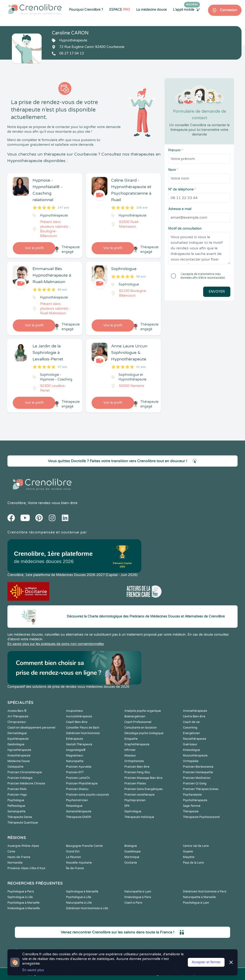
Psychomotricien (77, 800)
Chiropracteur (17, 722)
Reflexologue (16, 806)
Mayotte (189, 857)
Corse (11, 851)
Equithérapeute (18, 739)
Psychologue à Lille (79, 897)
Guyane (188, 851)
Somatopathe (17, 811)
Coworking (190, 728)
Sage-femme (192, 806)
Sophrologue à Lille (20, 897)
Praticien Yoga (17, 795)
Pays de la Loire (193, 863)
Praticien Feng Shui (137, 772)
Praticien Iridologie (20, 778)
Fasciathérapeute (195, 739)
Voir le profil (34, 248)
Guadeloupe (132, 851)
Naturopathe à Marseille (199, 897)
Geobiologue (16, 744)
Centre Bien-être (194, 716)
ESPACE (120, 10)
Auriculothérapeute (79, 716)
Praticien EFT (75, 772)
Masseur (130, 756)
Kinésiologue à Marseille (24, 908)
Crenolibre (17, 503)
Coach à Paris (133, 903)
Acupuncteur (75, 711)
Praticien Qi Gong (195, 783)
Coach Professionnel (138, 722)
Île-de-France (75, 868)
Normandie (15, 863)
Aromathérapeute (195, 711)
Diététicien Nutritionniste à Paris (205, 892)
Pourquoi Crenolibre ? (86, 10)
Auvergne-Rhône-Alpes (23, 846)
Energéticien (191, 733)
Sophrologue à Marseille (82, 892)
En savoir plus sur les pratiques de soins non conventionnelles (56, 644)
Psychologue (16, 800)
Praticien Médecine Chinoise (26, 783)
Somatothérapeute (79, 811)
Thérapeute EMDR (79, 817)
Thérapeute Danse (20, 817)
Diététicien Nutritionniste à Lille (87, 908)
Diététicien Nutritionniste (83, 733)
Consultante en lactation (141, 728)
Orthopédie (191, 761)
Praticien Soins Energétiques (144, 789)
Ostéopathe (15, 767)
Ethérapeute (74, 739)
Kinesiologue (191, 750)
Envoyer (217, 292)
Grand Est (73, 851)
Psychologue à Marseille (23, 903)
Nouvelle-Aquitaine (79, 863)
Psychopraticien (135, 800)
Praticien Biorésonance (198, 767)
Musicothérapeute (195, 756)
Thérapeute (191, 811)
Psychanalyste (192, 795)
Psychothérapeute (195, 800)
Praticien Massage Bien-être (143, 778)
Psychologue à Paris (21, 892)
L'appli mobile (186, 10)
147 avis (63, 208)
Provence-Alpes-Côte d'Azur (26, 868)
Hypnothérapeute (19, 750)
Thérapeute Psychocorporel (201, 817)
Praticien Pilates (135, 783)
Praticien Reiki (17, 789)
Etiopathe (131, 739)
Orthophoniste (134, 761)
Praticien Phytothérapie (82, 783)
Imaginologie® (76, 750)
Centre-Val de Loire (196, 846)
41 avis (141, 367)
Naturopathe (75, 761)
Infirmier (130, 750)
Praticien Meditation (197, 778)
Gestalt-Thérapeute (79, 744)
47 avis (62, 367)
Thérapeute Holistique (139, 817)
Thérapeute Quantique (23, 823)
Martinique (132, 857)
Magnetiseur (75, 756)
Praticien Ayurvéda (79, 767)
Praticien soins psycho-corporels (88, 795)
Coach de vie (191, 722)
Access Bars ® (17, 711)
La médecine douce (151, 10)
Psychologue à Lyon (196, 903)
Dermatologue (17, 733)
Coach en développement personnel (31, 728)
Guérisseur (190, 744)
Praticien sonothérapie (139, 795)
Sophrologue (133, 811)
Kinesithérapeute (19, 756)
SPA (127, 806)
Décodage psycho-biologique (144, 733)
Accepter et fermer (206, 962)
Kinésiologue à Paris (138, 897)
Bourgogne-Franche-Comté (84, 846)
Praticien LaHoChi (78, 778)
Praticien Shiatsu (77, 789)
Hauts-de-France (19, 857)
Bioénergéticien (135, 716)
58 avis (141, 277)
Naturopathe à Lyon (138, 892)
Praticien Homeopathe (198, 772)
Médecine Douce (19, 761)
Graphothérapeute (137, 744)
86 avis (62, 290)
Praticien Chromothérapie (25, 772)
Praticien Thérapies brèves (201, 789)
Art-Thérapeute (18, 716)
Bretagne (131, 846)
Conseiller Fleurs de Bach (83, 728)
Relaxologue (74, 806)
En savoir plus (33, 970)
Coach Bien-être (77, 722)
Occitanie (131, 863)
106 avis (142, 208)
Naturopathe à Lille (79, 903)
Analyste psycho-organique (143, 711)
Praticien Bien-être (137, 767)
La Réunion (73, 857)
